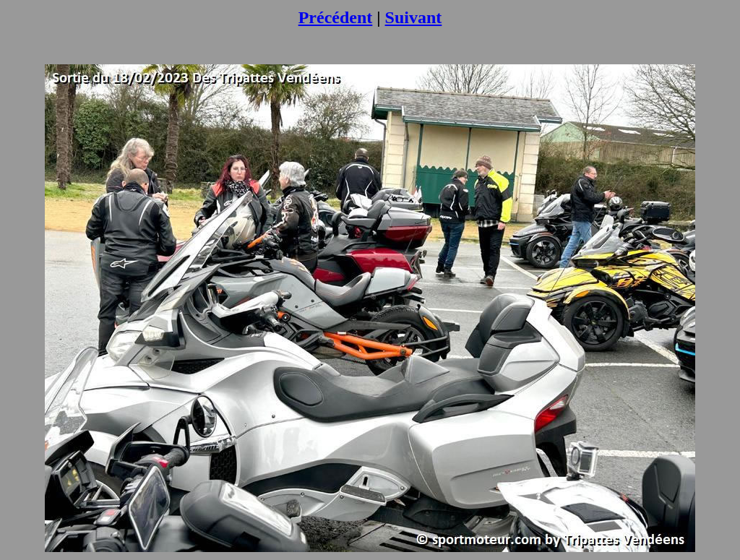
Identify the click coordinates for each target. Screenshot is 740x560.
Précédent (336, 17)
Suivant (414, 17)
